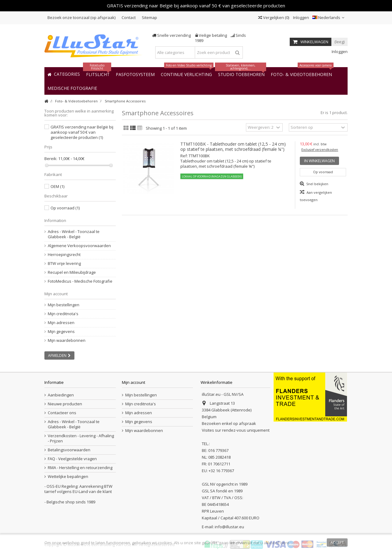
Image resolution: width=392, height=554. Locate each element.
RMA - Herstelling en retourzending (80, 468)
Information (55, 220)
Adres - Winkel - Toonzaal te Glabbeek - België (74, 234)
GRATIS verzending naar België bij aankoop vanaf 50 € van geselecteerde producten (82, 132)
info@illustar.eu (229, 527)
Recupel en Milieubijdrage (72, 272)
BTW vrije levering (64, 264)
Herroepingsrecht (64, 255)
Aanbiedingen (61, 395)
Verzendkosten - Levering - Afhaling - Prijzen (81, 438)
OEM (57, 186)
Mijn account (56, 294)
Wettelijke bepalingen (68, 477)
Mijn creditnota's (63, 314)
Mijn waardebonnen (67, 340)
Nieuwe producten (65, 404)
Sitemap (149, 17)
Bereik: (51, 159)
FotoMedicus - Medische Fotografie (80, 281)
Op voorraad (65, 208)
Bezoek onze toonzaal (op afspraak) (81, 17)
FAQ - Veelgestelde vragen (72, 459)
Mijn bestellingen (64, 305)
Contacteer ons (62, 413)
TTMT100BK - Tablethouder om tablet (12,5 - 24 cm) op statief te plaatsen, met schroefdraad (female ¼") (233, 147)
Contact (129, 17)
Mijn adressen (61, 323)
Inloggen (301, 17)
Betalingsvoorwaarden (69, 450)
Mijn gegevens (61, 332)
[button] (72, 88)
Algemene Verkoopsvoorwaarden (79, 246)
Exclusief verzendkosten (320, 150)
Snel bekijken (317, 184)
